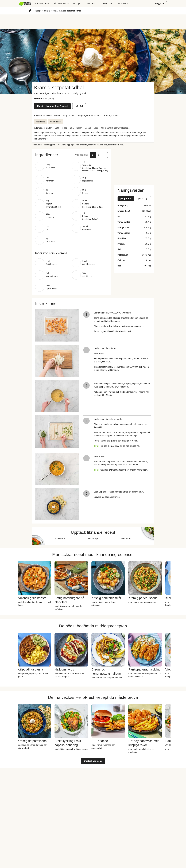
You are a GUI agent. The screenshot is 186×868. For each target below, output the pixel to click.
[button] (72, 155)
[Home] (30, 11)
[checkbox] (35, 99)
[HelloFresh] (25, 4)
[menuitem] (26, 4)
